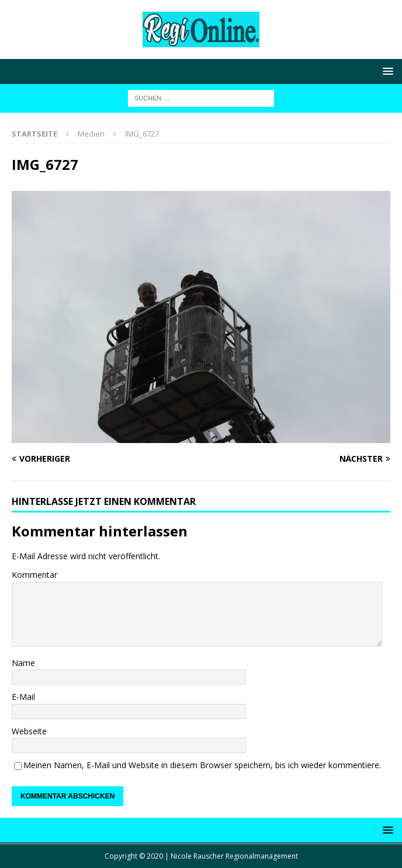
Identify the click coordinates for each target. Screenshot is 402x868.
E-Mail (23, 697)
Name (23, 663)
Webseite (29, 731)
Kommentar (34, 575)
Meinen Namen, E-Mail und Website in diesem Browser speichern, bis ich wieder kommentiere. (202, 765)
